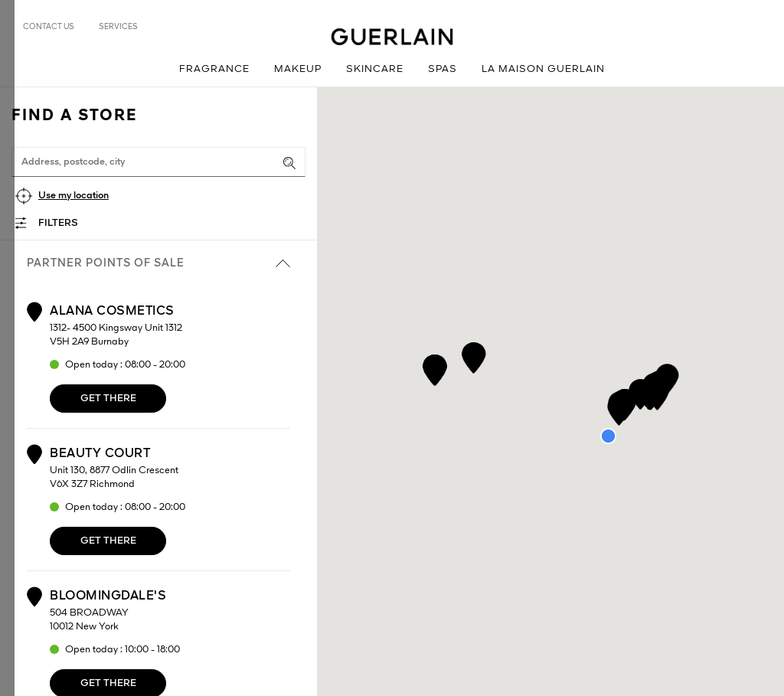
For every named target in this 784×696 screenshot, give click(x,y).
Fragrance (214, 69)
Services (118, 27)
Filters (58, 223)
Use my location (73, 196)
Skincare (375, 69)
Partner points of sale (158, 263)
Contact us (49, 27)
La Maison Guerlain (543, 69)
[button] (434, 367)
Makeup (298, 69)
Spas (443, 69)
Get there (108, 399)
